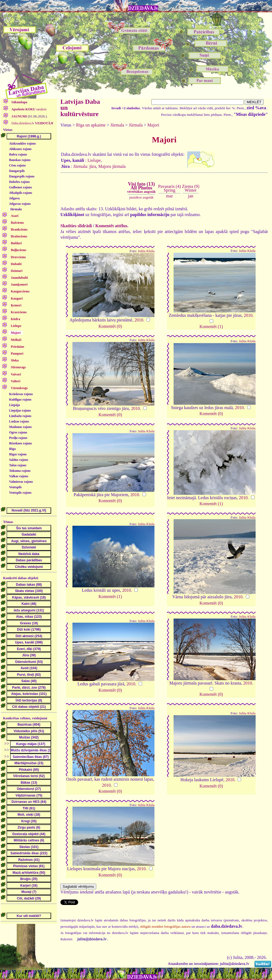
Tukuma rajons (20, 471)
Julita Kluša (146, 251)
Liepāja (14, 405)
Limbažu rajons (20, 416)
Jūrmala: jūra (85, 166)
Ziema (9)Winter (191, 188)
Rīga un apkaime (91, 125)
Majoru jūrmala (112, 166)
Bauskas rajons (20, 160)
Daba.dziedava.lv (32, 123)
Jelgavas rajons (20, 204)
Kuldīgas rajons (20, 400)
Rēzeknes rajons (21, 443)
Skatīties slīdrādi (76, 226)
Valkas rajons (19, 476)
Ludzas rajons (19, 421)
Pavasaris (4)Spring (169, 188)
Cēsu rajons (17, 165)
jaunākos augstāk (141, 197)
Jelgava (14, 198)
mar (170, 196)
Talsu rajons (18, 465)
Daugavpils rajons (22, 176)
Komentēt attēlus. (112, 226)
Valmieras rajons (21, 482)
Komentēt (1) (211, 327)
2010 (139, 320)
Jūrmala (16, 209)
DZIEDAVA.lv (143, 8)
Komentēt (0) (110, 326)
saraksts (29, 109)
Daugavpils (17, 171)
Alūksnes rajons (20, 149)
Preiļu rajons (18, 438)
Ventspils (15, 487)
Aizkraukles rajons (22, 143)
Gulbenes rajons (21, 187)
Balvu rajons (18, 154)
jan (191, 196)
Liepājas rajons (20, 410)
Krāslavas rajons (21, 394)
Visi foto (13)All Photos (141, 188)
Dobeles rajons (19, 182)
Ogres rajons (18, 432)
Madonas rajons (20, 427)
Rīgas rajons (18, 454)
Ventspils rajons (20, 493)
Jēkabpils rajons (21, 193)
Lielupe (94, 160)
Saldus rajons (19, 460)
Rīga (12, 449)
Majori (153, 125)
